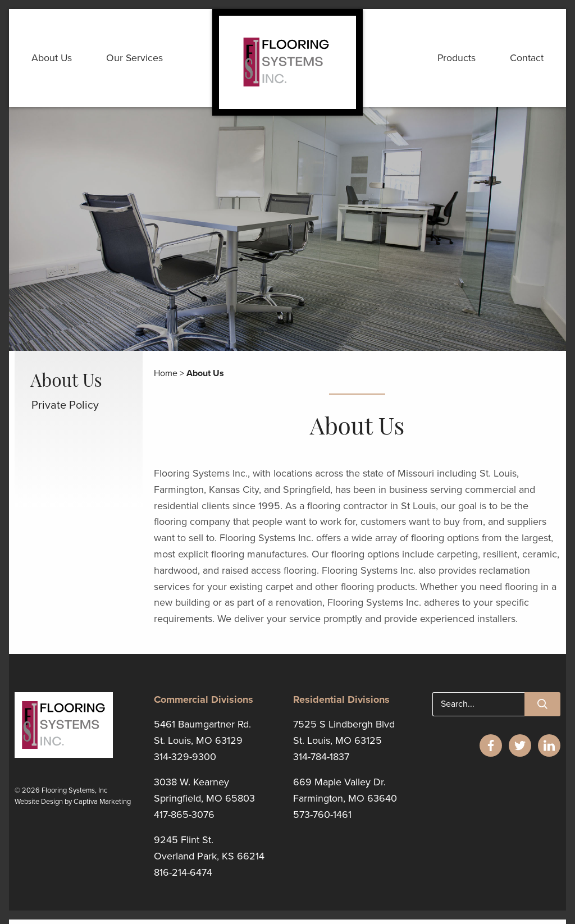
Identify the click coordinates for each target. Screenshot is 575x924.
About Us (53, 61)
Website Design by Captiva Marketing (73, 808)
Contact (526, 61)
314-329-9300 (185, 762)
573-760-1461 (322, 820)
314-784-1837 (321, 762)
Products (453, 61)
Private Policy (65, 411)
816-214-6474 (183, 877)
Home (166, 379)
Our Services (138, 61)
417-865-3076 (184, 820)
